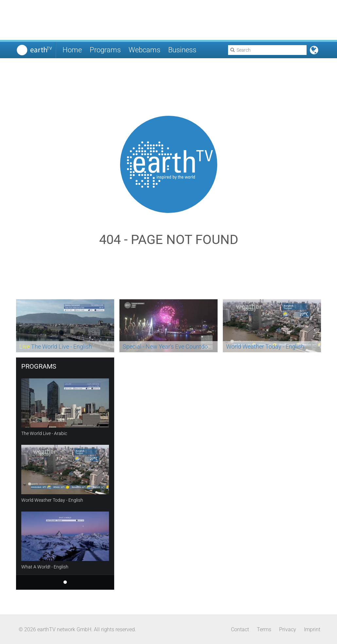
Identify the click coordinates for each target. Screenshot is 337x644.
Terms (264, 629)
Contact (240, 629)
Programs (105, 50)
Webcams (144, 50)
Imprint (312, 629)
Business (182, 50)
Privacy (288, 629)
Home (72, 50)
